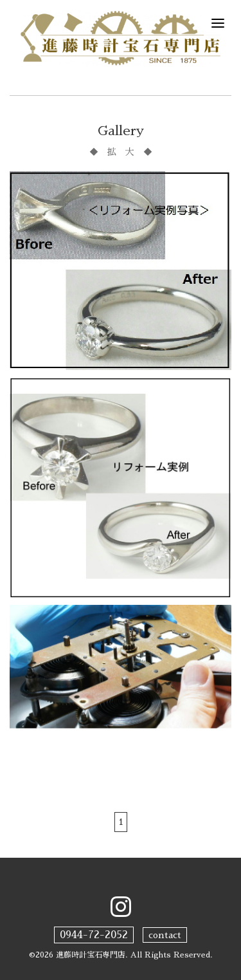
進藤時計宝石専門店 (91, 955)
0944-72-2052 (94, 935)
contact (165, 935)
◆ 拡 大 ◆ (121, 152)
